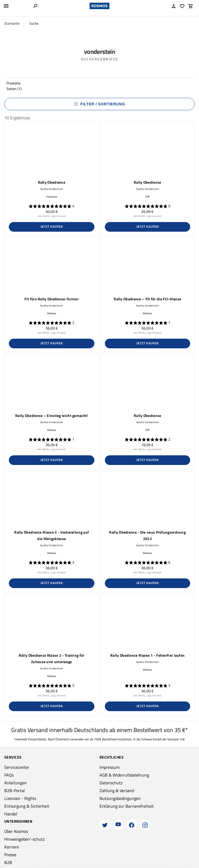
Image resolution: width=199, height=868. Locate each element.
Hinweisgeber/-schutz (24, 839)
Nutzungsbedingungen (120, 798)
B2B (8, 862)
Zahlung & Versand (117, 791)
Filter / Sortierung (99, 104)
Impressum (110, 767)
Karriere (12, 847)
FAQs (9, 775)
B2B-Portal (15, 791)
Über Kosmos (16, 831)
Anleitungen (16, 783)
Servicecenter (17, 767)
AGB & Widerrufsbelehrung (124, 775)
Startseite (12, 23)
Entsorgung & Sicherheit (27, 806)
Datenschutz (111, 783)
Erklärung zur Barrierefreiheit (127, 806)
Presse (10, 855)
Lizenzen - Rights (20, 798)
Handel (11, 814)
